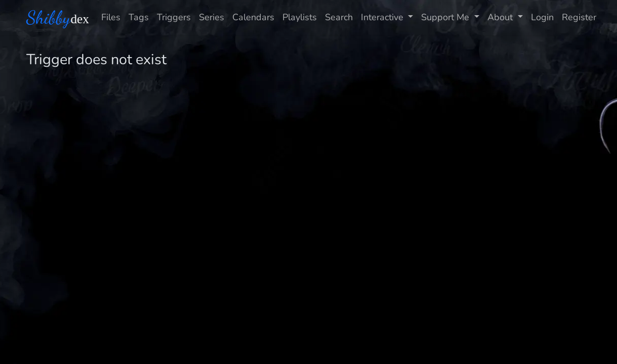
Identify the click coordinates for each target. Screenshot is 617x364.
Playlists (300, 17)
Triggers (174, 17)
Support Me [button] (446, 17)
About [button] (501, 17)
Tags (139, 17)
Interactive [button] (383, 17)
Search (339, 17)
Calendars (253, 17)
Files (111, 17)
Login (542, 17)
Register (579, 17)
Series (212, 17)
